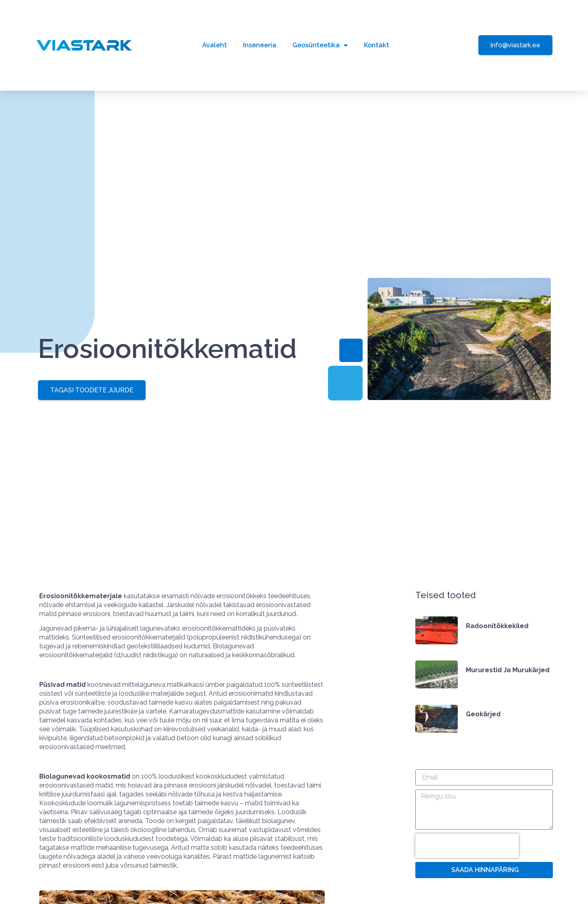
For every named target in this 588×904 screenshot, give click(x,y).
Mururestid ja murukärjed (508, 670)
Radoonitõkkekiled (497, 626)
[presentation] (467, 846)
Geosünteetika (320, 45)
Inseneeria (260, 45)
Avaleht (215, 45)
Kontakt (376, 45)
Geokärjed (483, 714)
